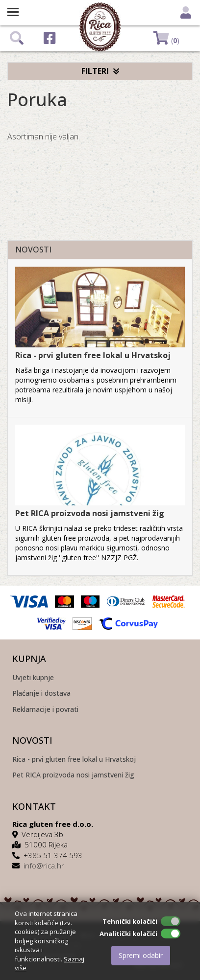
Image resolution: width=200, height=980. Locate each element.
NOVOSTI (33, 250)
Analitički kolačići (128, 934)
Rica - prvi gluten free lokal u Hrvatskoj (93, 355)
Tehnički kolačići (130, 921)
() (166, 38)
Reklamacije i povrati (45, 710)
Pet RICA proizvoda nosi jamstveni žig (90, 513)
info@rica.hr (44, 866)
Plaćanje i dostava (41, 694)
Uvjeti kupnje (33, 678)
